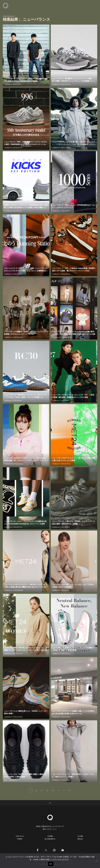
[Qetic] (50, 817)
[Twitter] (46, 850)
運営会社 (80, 839)
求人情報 (80, 836)
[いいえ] (97, 861)
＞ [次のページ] (64, 790)
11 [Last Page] (69, 790)
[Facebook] (38, 850)
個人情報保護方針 (50, 839)
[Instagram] (54, 850)
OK (51, 864)
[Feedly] (63, 850)
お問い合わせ (20, 836)
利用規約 (20, 839)
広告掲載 (50, 836)
